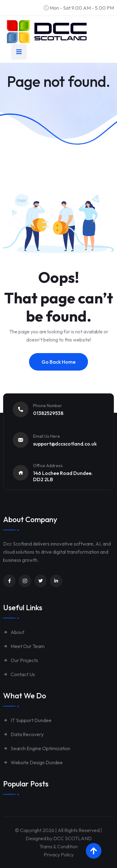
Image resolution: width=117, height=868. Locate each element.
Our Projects (21, 660)
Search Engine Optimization (37, 748)
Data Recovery (23, 734)
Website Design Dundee (33, 762)
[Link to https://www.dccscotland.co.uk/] (47, 32)
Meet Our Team (24, 646)
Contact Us (19, 674)
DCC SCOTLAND (73, 838)
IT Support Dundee (27, 720)
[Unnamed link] (9, 581)
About (14, 632)
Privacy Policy (59, 855)
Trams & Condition (58, 846)
